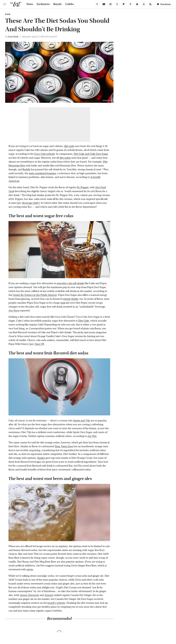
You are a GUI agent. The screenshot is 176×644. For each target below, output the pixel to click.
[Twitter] (117, 4)
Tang (57, 446)
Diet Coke (84, 321)
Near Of (39, 344)
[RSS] (150, 4)
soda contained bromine (42, 173)
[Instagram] (110, 4)
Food (8, 14)
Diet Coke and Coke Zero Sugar (91, 154)
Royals (58, 4)
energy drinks (71, 299)
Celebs (70, 4)
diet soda (69, 146)
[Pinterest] (130, 4)
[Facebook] (97, 4)
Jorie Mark (13, 37)
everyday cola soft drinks (70, 283)
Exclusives (43, 4)
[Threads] (144, 4)
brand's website (56, 603)
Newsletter (164, 4)
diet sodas (65, 158)
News (30, 4)
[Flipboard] (124, 4)
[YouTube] (104, 4)
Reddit (26, 170)
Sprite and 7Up (82, 421)
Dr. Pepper (83, 187)
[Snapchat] (137, 4)
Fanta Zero (67, 446)
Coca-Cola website (45, 154)
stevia (30, 569)
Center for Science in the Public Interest (35, 295)
